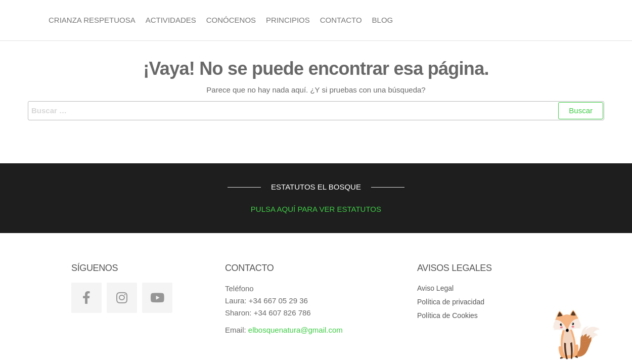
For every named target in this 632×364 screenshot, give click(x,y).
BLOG (383, 20)
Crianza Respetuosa (92, 20)
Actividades (171, 20)
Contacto (341, 20)
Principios (288, 20)
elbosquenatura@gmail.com (296, 330)
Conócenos (231, 20)
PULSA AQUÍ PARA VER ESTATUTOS (304, 209)
